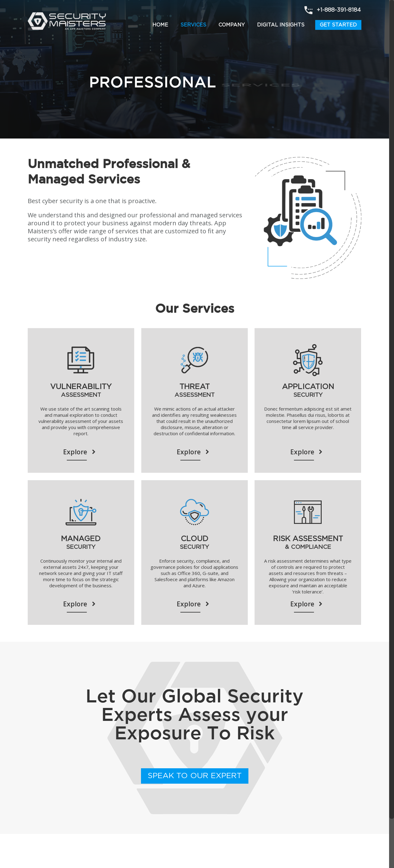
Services (193, 25)
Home (160, 25)
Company (232, 25)
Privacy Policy (107, 847)
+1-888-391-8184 (339, 10)
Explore (81, 452)
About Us (38, 847)
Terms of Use (70, 847)
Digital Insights (281, 25)
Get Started (338, 25)
